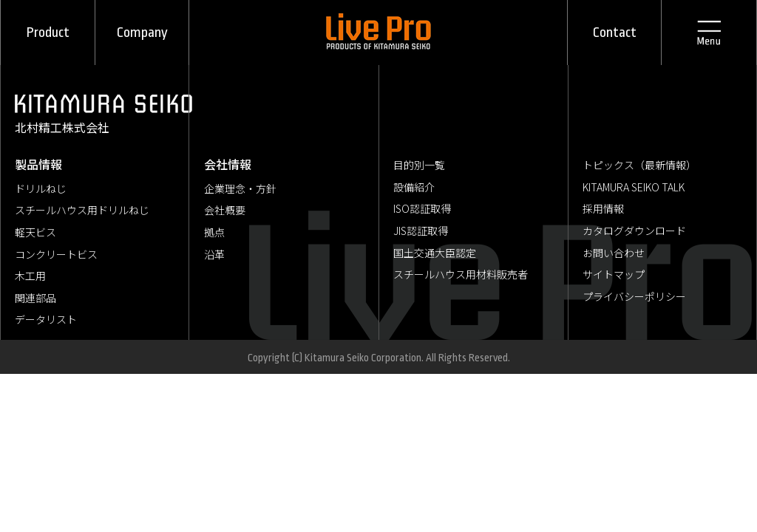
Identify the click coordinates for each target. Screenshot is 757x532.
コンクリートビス (56, 254)
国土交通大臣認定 (435, 253)
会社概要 (225, 210)
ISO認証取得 (422, 208)
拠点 (214, 232)
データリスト (46, 319)
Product (48, 33)
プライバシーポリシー (634, 296)
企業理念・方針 (240, 188)
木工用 (30, 276)
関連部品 (35, 298)
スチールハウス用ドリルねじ (82, 210)
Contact (615, 33)
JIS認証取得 (421, 231)
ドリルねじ (41, 188)
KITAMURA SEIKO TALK (634, 187)
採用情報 (603, 208)
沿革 (214, 254)
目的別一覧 (419, 165)
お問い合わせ (614, 253)
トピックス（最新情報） (639, 165)
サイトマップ (614, 274)
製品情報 (38, 164)
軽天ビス (35, 232)
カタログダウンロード (634, 231)
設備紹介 (414, 187)
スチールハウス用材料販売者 (461, 274)
